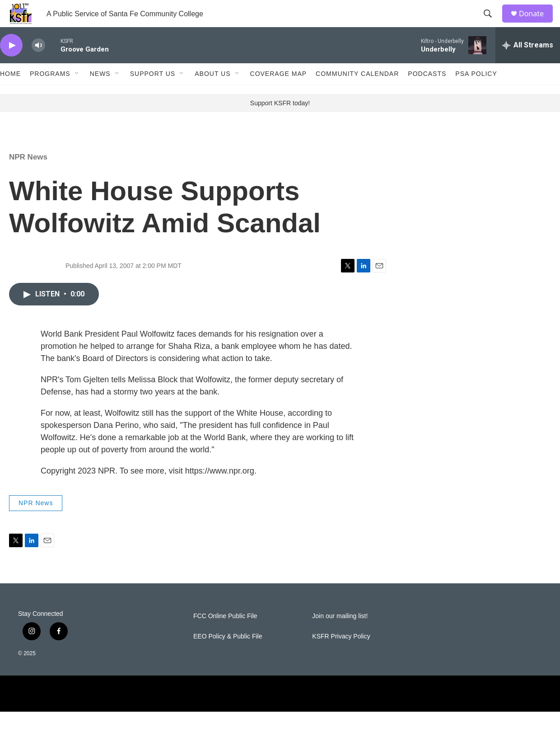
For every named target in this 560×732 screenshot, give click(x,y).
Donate (537, 24)
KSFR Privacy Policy (341, 657)
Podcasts (427, 94)
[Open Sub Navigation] (77, 94)
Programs (50, 94)
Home (10, 94)
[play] (11, 66)
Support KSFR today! (280, 123)
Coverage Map (279, 94)
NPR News (28, 177)
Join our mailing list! (340, 636)
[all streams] (528, 66)
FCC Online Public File (225, 636)
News (100, 94)
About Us (212, 94)
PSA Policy (476, 94)
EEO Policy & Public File (228, 657)
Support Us (153, 94)
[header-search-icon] (492, 24)
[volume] (38, 66)
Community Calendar (357, 94)
